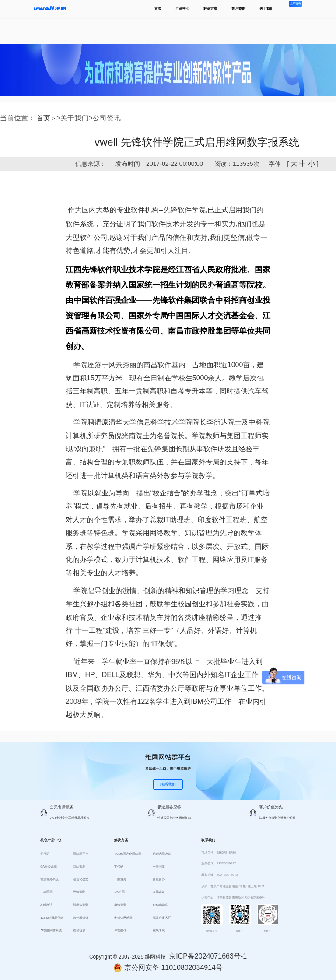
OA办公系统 (49, 866)
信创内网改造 (162, 854)
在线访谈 (79, 930)
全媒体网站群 (123, 918)
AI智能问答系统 (51, 930)
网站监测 (79, 866)
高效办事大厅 (162, 918)
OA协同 (119, 892)
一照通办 (120, 879)
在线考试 (46, 905)
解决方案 (210, 8)
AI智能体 (120, 930)
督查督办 (159, 879)
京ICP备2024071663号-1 (208, 956)
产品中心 (182, 8)
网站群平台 (81, 854)
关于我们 (266, 8)
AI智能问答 (160, 905)
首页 (158, 8)
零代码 (45, 854)
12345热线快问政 (52, 918)
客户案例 (238, 8)
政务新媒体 (81, 918)
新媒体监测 (81, 905)
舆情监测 (79, 892)
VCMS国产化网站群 (128, 854)
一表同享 (46, 892)
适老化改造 (81, 879)
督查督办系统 (49, 879)
